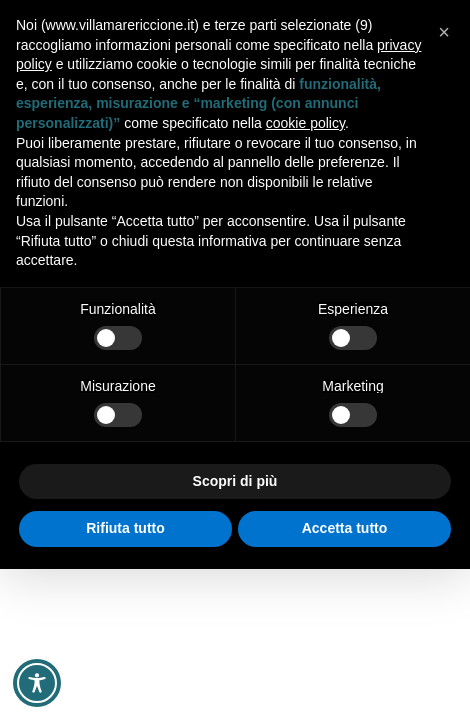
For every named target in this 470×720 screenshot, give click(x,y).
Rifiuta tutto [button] (125, 528)
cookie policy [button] (305, 123)
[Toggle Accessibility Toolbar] (37, 683)
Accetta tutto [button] (345, 528)
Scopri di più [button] (235, 481)
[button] (444, 32)
